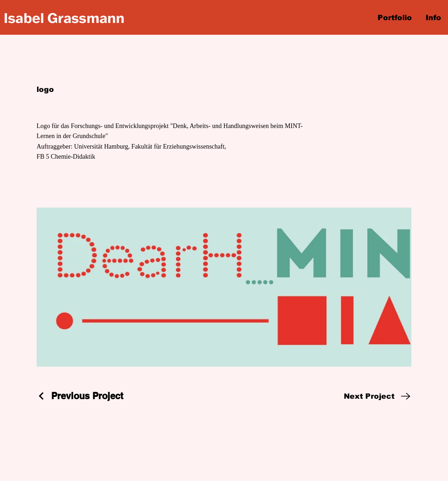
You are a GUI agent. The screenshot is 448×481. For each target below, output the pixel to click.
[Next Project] (378, 396)
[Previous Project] (80, 396)
